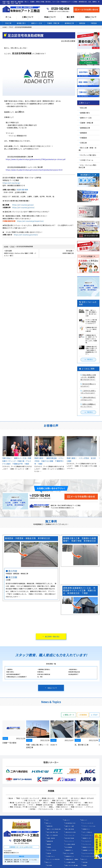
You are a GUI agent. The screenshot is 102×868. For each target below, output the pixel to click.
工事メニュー (49, 823)
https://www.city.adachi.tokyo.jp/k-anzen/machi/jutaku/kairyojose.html (34, 170)
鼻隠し (52, 807)
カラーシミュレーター (70, 835)
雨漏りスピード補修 (70, 826)
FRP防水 (33, 809)
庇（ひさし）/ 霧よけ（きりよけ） (83, 798)
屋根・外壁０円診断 (70, 829)
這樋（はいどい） (73, 800)
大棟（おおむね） (83, 805)
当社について (52, 688)
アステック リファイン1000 (89, 826)
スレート (59, 809)
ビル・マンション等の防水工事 (88, 166)
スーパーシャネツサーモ (88, 823)
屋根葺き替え (21, 23)
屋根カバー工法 (37, 23)
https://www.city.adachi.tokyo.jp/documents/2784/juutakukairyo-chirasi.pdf (36, 159)
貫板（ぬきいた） (20, 805)
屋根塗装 (82, 23)
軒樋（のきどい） (62, 807)
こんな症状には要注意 (70, 844)
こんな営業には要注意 (70, 862)
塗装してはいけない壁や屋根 (72, 865)
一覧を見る (88, 360)
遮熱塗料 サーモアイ (87, 838)
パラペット (90, 807)
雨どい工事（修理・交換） (88, 149)
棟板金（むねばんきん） (59, 803)
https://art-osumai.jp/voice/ (23, 207)
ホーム (8, 17)
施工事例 (70, 17)
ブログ (94, 715)
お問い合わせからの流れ (71, 832)
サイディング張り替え (88, 155)
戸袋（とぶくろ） (30, 800)
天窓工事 (84, 143)
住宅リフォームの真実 (69, 853)
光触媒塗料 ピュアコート (88, 850)
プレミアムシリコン (87, 844)
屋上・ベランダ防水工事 (52, 835)
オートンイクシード (70, 841)
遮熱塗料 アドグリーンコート (89, 847)
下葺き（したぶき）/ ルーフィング (28, 798)
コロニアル (69, 809)
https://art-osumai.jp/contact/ (26, 235)
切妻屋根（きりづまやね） (66, 805)
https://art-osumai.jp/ (11, 183)
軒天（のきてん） (76, 803)
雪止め (11, 798)
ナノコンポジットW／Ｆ (88, 835)
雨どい (46, 803)
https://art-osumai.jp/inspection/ (30, 221)
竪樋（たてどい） (77, 807)
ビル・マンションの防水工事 (53, 859)
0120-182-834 (60, 9)
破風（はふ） (89, 803)
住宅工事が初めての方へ (71, 823)
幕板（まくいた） (58, 800)
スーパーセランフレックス (88, 856)
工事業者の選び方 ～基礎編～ (72, 859)
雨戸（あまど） (44, 800)
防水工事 (8, 23)
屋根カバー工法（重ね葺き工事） (54, 829)
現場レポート (68, 715)
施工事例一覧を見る (52, 637)
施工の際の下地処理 (70, 838)
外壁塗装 (94, 23)
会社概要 (85, 865)
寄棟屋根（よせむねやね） (45, 805)
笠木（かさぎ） (63, 798)
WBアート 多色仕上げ (87, 832)
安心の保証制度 (69, 847)
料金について (50, 17)
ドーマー (44, 807)
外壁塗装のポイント (70, 856)
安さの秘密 (50, 865)
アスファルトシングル (46, 809)
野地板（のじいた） (49, 798)
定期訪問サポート (69, 850)
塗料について (84, 820)
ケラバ (31, 805)
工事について (28, 17)
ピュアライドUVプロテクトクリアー (91, 853)
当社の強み (85, 862)
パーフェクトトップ (87, 841)
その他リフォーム (87, 160)
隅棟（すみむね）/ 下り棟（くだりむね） (24, 807)
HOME (47, 820)
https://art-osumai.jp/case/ (23, 205)
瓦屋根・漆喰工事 (53, 23)
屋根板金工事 (69, 23)
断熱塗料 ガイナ (86, 829)
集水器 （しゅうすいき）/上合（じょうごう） (25, 803)
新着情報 (82, 715)
